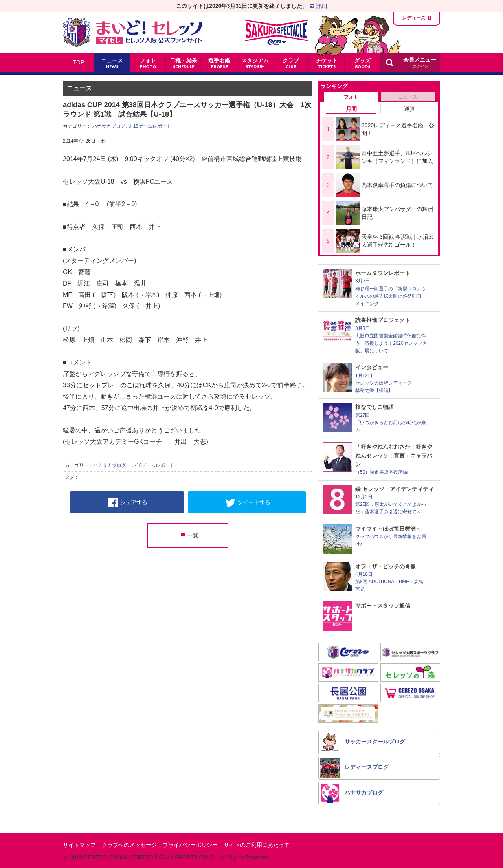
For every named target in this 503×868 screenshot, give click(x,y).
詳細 (318, 6)
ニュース (408, 97)
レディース (414, 18)
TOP (79, 62)
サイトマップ (79, 845)
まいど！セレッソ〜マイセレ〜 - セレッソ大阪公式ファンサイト (133, 32)
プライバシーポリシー (190, 845)
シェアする (128, 503)
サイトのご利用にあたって (257, 845)
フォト (351, 97)
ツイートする (248, 503)
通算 (409, 109)
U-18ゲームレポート (150, 126)
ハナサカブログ (109, 126)
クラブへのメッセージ (129, 845)
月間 (351, 109)
